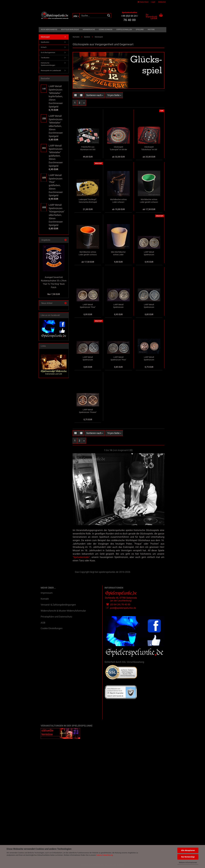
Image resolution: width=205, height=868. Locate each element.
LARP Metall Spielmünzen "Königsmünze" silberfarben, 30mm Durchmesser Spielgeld (149, 306)
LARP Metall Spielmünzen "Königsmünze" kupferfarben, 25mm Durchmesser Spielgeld (149, 359)
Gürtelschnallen (124, 29)
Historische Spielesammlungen (48, 64)
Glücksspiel (45, 37)
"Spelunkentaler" (81, 557)
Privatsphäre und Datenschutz (56, 617)
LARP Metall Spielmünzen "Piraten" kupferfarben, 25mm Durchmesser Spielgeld (88, 411)
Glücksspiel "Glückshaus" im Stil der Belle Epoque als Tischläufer (149, 148)
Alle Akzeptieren (188, 850)
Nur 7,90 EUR (54, 294)
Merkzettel (161, 2)
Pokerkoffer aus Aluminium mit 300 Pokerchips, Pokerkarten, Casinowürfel (88, 148)
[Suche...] (76, 16)
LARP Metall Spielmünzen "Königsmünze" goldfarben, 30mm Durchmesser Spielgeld (118, 306)
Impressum (47, 593)
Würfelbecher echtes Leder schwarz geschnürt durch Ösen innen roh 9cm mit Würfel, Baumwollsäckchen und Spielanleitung (118, 201)
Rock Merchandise (49, 29)
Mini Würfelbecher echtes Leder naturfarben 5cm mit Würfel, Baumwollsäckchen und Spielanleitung (118, 253)
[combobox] (95, 95)
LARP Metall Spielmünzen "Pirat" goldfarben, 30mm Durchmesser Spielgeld (88, 306)
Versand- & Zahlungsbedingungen (58, 605)
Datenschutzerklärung (105, 855)
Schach (44, 47)
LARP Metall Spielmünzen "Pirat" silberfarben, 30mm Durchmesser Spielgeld (118, 359)
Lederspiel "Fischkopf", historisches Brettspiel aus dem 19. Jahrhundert (88, 201)
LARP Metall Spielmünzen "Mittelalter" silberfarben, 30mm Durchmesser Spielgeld (88, 359)
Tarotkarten (45, 58)
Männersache (89, 29)
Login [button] (153, 2)
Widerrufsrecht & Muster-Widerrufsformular (63, 611)
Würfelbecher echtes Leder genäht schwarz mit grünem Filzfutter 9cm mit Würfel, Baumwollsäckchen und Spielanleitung (149, 201)
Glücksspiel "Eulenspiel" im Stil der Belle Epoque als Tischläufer (118, 148)
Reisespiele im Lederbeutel (51, 70)
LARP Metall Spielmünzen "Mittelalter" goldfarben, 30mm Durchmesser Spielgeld (149, 253)
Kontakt (45, 599)
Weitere (151, 29)
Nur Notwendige (188, 857)
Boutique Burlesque (70, 29)
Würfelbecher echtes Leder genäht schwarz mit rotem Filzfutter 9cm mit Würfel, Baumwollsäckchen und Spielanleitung (88, 253)
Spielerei (140, 29)
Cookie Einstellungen (52, 628)
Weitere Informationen (188, 862)
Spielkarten (45, 42)
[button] (143, 2)
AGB (43, 623)
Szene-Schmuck (106, 29)
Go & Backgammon (48, 52)
